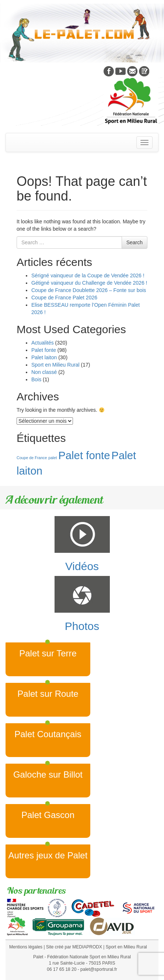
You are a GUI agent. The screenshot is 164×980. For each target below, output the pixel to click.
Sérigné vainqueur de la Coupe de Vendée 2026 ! (88, 275)
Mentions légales (26, 947)
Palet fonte (44, 350)
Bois (36, 379)
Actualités (43, 343)
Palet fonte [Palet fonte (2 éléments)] (84, 455)
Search (135, 242)
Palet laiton (44, 357)
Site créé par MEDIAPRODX (74, 947)
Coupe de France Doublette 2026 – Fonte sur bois (89, 290)
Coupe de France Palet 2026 (64, 298)
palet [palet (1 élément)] (53, 458)
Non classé (44, 372)
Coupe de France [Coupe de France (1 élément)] (32, 458)
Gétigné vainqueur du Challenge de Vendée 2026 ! (89, 283)
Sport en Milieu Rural (55, 365)
